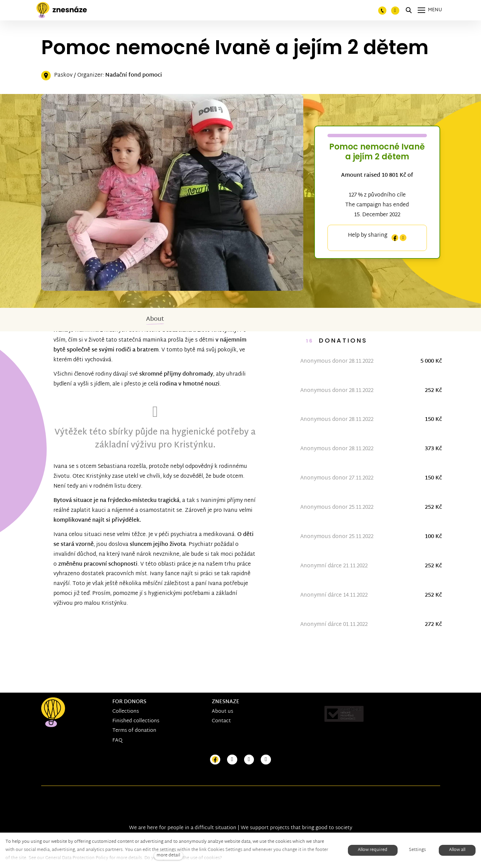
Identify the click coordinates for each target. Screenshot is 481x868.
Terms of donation (134, 731)
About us (222, 712)
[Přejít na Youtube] (249, 760)
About (155, 319)
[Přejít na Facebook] (215, 760)
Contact (221, 721)
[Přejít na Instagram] (232, 760)
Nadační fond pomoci (134, 75)
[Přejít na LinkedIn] (266, 760)
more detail (168, 856)
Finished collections (136, 721)
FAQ (117, 740)
